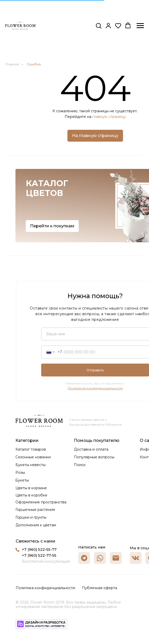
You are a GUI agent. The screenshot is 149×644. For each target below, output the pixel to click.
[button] (99, 25)
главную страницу (109, 117)
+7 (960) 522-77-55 (39, 555)
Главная (12, 64)
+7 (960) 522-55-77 (39, 549)
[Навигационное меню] (140, 26)
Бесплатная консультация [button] (46, 561)
